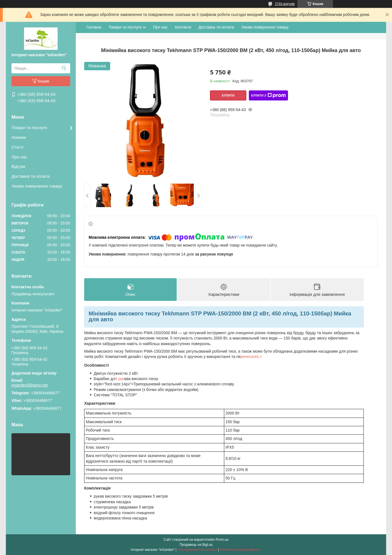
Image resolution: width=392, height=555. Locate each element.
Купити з (268, 95)
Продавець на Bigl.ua (196, 545)
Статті (17, 147)
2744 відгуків (285, 4)
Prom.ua (222, 540)
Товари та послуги (29, 127)
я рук (120, 379)
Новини (19, 137)
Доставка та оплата (30, 176)
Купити (228, 95)
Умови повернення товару (37, 186)
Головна (94, 27)
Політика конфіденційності (241, 550)
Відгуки (18, 166)
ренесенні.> (252, 357)
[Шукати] (64, 68)
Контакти (183, 27)
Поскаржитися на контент (197, 550)
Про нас (19, 157)
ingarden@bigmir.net (29, 385)
